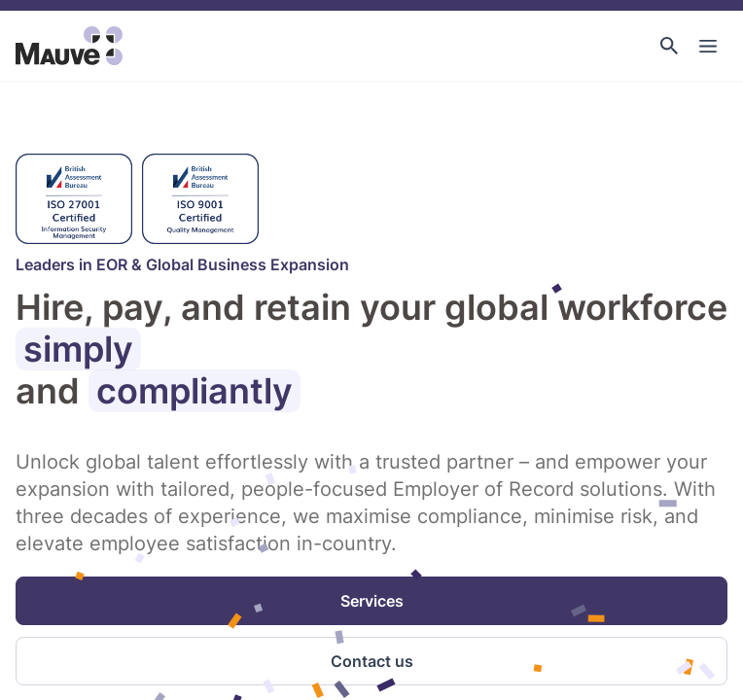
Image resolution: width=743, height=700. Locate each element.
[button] (669, 46)
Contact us (372, 661)
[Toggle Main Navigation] (708, 46)
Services (372, 601)
